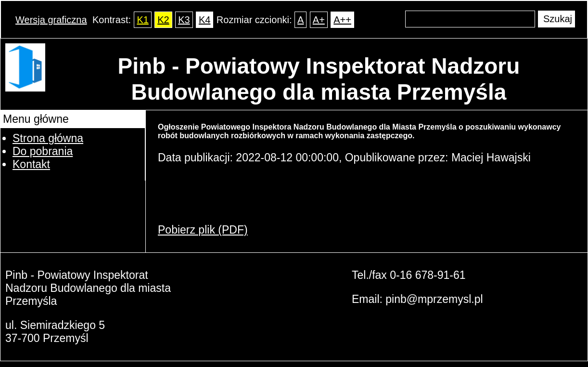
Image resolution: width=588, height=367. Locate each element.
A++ (342, 20)
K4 (205, 20)
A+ (319, 20)
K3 (184, 20)
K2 (163, 20)
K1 (142, 20)
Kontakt (31, 164)
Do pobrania (43, 151)
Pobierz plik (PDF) (203, 230)
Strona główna (48, 138)
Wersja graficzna (51, 20)
